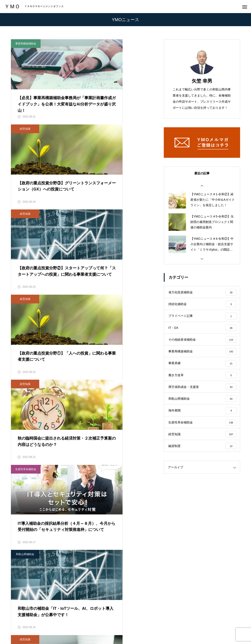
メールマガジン (159, 624)
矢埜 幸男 (202, 81)
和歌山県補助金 (25, 326)
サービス (82, 624)
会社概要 (61, 624)
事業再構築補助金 (26, 44)
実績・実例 (104, 624)
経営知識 (102, 44)
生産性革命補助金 (102, 232)
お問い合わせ (187, 624)
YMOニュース (130, 624)
